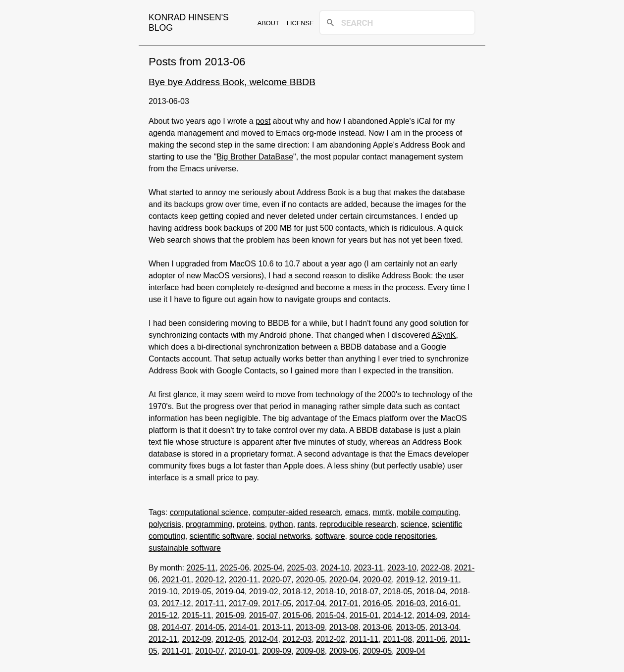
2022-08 (436, 568)
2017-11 (210, 603)
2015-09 (230, 615)
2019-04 (230, 592)
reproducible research (358, 524)
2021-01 (177, 580)
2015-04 (331, 615)
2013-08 (344, 627)
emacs (357, 512)
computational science (209, 512)
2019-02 (264, 592)
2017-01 (344, 603)
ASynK (444, 335)
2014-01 (243, 627)
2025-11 (201, 568)
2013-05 (411, 627)
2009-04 (411, 651)
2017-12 (177, 603)
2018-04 (431, 592)
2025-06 (234, 568)
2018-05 (397, 592)
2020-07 (277, 580)
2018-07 (364, 592)
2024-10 (335, 568)
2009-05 (377, 651)
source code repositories (393, 536)
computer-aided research (297, 512)
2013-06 (377, 627)
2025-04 (268, 568)
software (330, 536)
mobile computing (428, 512)
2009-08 (310, 651)
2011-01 (177, 651)
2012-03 (297, 639)
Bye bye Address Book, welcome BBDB (232, 82)
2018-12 (297, 592)
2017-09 (243, 603)
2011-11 (364, 639)
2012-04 (264, 639)
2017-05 (277, 603)
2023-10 (402, 568)
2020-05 (310, 580)
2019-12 (411, 580)
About (268, 23)
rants (307, 524)
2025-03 (301, 568)
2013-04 (444, 627)
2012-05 (230, 639)
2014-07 (177, 627)
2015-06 (297, 615)
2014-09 (431, 615)
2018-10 (331, 592)
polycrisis (165, 524)
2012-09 (197, 639)
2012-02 (331, 639)
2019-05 (197, 592)
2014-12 (397, 615)
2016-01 (444, 603)
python (281, 524)
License (300, 23)
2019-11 (444, 580)
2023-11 (369, 568)
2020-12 (210, 580)
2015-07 (264, 615)
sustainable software (185, 548)
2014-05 (210, 627)
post (263, 121)
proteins (251, 524)
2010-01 (243, 651)
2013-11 (277, 627)
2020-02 (377, 580)
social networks (284, 536)
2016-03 (411, 603)
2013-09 (310, 627)
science (414, 524)
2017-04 (310, 603)
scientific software (221, 536)
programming (209, 524)
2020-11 (243, 580)
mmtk (383, 512)
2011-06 (431, 639)
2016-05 (377, 603)
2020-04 (344, 580)
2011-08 (397, 639)
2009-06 (344, 651)
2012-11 (163, 639)
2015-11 (197, 615)
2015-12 (163, 615)
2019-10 (163, 592)
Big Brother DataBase (255, 157)
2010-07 (210, 651)
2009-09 (277, 651)
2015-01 (364, 615)
